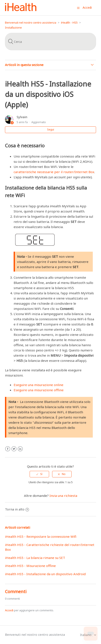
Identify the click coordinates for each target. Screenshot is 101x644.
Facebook (8, 449)
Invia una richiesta (63, 496)
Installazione (13, 27)
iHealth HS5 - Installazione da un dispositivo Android (45, 574)
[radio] (39, 474)
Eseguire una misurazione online (38, 385)
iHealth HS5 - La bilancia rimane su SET (35, 558)
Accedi (9, 610)
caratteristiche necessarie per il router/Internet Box (54, 172)
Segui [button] (51, 130)
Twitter (14, 449)
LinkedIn (20, 449)
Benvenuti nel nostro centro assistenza (31, 23)
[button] (78, 8)
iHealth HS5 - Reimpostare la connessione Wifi (41, 536)
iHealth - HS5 (69, 23)
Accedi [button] (87, 7)
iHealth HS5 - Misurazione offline (30, 566)
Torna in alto (17, 509)
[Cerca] (50, 42)
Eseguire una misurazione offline (39, 390)
